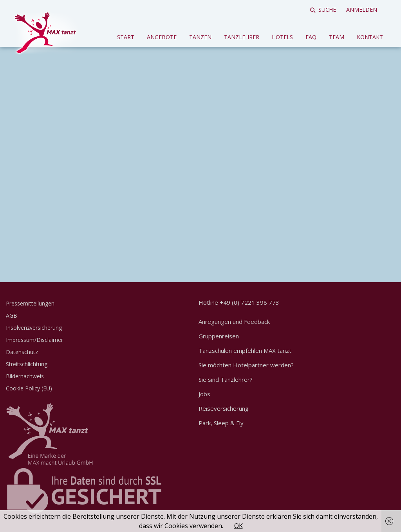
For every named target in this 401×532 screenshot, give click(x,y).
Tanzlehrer (242, 37)
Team (337, 37)
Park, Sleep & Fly (221, 423)
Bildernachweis (25, 376)
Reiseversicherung (224, 408)
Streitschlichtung (27, 364)
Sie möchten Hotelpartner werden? (246, 365)
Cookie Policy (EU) (29, 388)
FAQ (311, 37)
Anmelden (362, 10)
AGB (12, 315)
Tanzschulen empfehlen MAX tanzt (245, 350)
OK (238, 526)
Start (126, 37)
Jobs (204, 394)
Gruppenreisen (219, 336)
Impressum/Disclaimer (34, 340)
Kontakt (370, 37)
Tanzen (200, 37)
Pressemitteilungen (30, 303)
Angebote (162, 37)
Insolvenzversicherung (34, 328)
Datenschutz (22, 352)
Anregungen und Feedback (234, 322)
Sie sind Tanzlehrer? (226, 379)
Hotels (282, 37)
